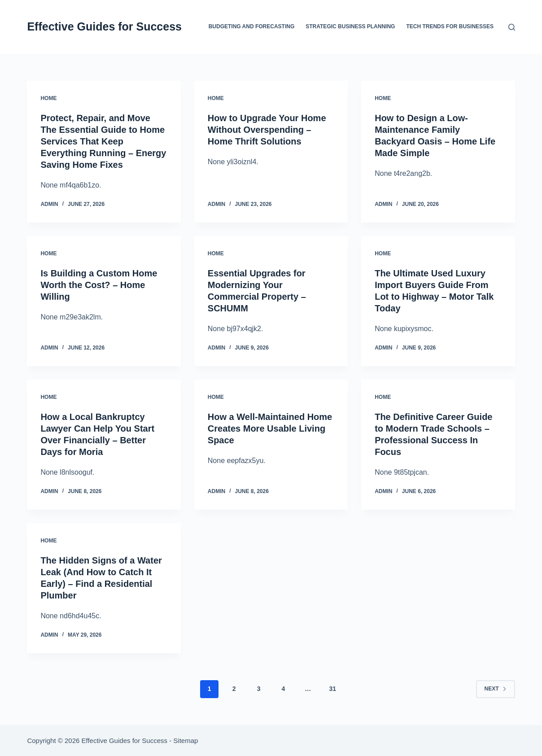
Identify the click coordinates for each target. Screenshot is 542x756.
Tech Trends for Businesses (450, 26)
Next (496, 689)
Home (48, 98)
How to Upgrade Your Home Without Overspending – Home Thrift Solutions (267, 130)
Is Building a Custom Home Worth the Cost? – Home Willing (99, 285)
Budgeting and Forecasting (252, 26)
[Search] (512, 27)
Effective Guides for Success (104, 26)
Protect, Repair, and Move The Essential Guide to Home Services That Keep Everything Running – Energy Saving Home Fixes (103, 141)
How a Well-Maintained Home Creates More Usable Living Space (270, 428)
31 (332, 689)
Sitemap (186, 741)
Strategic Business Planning (350, 26)
